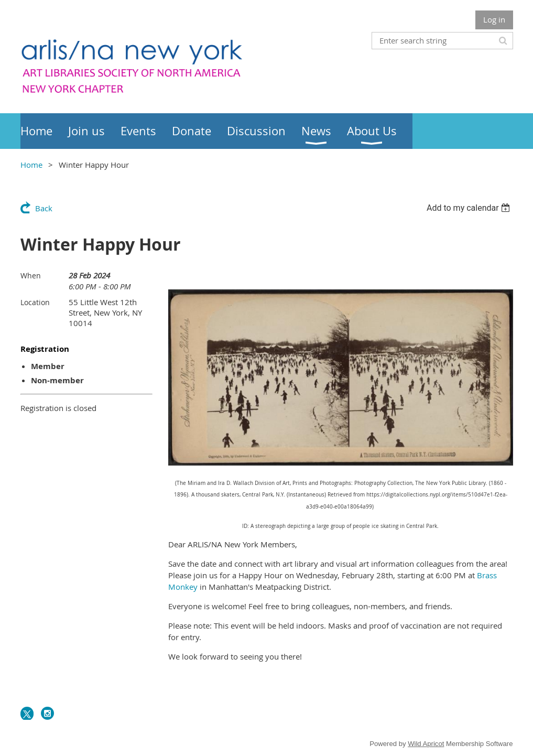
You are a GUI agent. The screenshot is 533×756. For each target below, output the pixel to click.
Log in (494, 19)
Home (31, 165)
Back (44, 208)
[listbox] (470, 208)
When (31, 276)
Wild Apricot (426, 744)
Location (35, 302)
